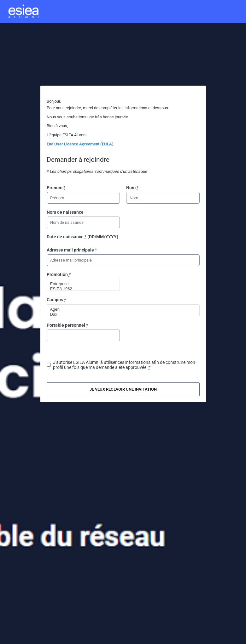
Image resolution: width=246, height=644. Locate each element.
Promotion (59, 274)
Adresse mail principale (72, 250)
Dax (120, 314)
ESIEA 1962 (81, 289)
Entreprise (81, 284)
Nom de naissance (65, 212)
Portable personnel (67, 325)
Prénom (56, 188)
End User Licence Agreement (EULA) (80, 144)
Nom (132, 188)
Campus (56, 300)
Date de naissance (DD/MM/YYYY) (82, 237)
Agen (120, 309)
